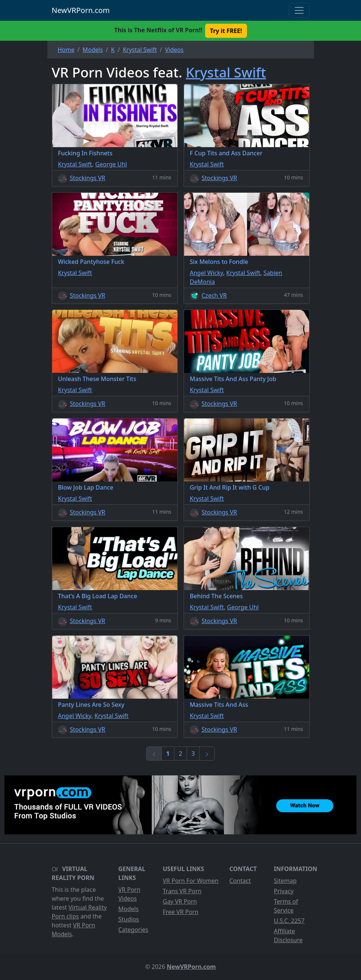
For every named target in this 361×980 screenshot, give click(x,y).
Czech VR (214, 295)
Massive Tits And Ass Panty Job (233, 379)
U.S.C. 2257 (289, 921)
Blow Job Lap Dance (86, 487)
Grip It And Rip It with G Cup (230, 487)
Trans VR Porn (182, 891)
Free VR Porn (181, 912)
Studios (129, 919)
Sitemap (285, 881)
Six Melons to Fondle (219, 262)
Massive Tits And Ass (219, 705)
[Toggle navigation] (299, 10)
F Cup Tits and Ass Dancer (226, 153)
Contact (240, 881)
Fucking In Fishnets (85, 153)
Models (129, 909)
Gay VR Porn (180, 901)
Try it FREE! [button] (226, 31)
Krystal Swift (226, 72)
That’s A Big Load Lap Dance (98, 596)
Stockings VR (88, 178)
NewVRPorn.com (81, 10)
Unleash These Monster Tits (97, 379)
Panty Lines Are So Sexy (91, 705)
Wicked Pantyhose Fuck (91, 262)
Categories (133, 930)
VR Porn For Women (191, 881)
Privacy (284, 891)
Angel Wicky (207, 273)
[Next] (207, 754)
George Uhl (111, 164)
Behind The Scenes (216, 596)
